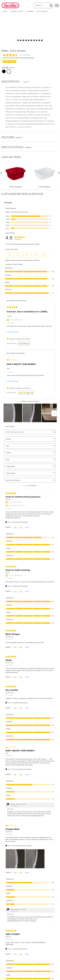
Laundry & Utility (17, 11)
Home (5, 11)
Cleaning (30, 11)
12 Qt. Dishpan (16, 187)
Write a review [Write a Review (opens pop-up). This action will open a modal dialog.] (10, 62)
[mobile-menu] (57, 5)
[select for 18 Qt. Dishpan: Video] (42, 40)
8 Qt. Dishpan (44, 187)
